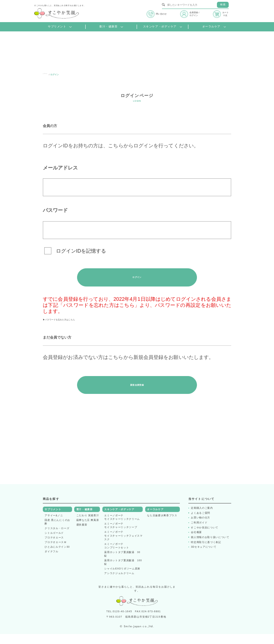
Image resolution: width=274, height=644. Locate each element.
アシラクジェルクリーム (119, 583)
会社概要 (196, 542)
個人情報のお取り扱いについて (210, 547)
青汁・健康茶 (111, 27)
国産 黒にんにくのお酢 (57, 532)
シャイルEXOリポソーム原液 (122, 579)
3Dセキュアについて (204, 557)
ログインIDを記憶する (81, 251)
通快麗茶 (82, 535)
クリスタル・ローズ (57, 539)
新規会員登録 (137, 393)
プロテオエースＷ (55, 552)
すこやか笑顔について (205, 538)
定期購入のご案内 (202, 518)
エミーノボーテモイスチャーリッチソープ (121, 536)
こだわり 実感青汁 (88, 526)
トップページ (49, 75)
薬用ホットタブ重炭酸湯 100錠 (123, 572)
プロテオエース (54, 548)
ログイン (137, 279)
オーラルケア (214, 27)
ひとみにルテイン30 (57, 557)
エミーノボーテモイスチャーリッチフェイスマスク (123, 546)
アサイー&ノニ (54, 526)
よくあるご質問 (201, 523)
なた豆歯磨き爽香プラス (162, 526)
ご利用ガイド (199, 533)
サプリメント (60, 27)
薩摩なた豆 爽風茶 (88, 530)
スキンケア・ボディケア (163, 27)
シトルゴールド (54, 543)
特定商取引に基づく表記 (206, 552)
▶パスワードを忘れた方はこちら (80, 325)
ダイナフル (51, 562)
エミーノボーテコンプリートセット (116, 556)
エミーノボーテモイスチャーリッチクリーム (122, 528)
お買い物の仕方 (201, 528)
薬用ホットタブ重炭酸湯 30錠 (122, 564)
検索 (223, 4)
